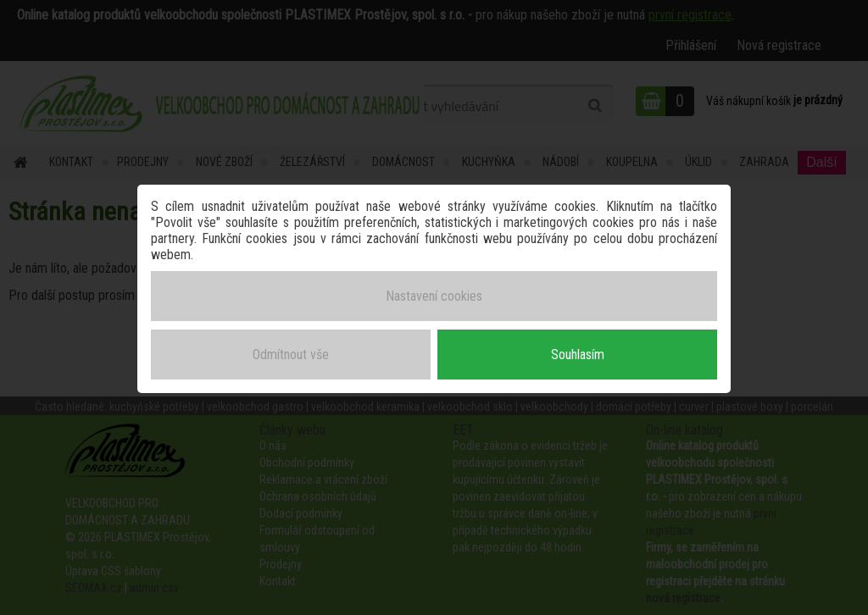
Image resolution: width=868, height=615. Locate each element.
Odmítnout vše (291, 355)
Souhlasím (578, 355)
